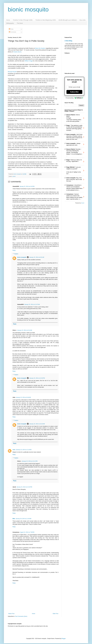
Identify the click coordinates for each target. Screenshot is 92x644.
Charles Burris (17, 52)
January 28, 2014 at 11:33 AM (23, 519)
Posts (11, 29)
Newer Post (11, 614)
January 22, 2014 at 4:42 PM (27, 186)
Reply (14, 250)
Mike (14, 519)
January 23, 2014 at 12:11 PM (30, 461)
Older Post (55, 614)
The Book (20, 23)
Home (8, 20)
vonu (14, 450)
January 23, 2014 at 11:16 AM (24, 450)
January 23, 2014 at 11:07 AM (32, 304)
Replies (16, 254)
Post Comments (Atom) (21, 616)
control (14, 176)
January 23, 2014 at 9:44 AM (23, 397)
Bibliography (10, 23)
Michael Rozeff (12, 72)
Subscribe (74, 92)
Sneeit (83, 203)
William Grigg (28, 61)
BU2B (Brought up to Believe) (68, 20)
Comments (12, 32)
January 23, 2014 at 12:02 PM (37, 378)
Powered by (74, 98)
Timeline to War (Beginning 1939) (46, 20)
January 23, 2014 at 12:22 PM (24, 487)
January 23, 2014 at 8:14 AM (25, 330)
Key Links (83, 20)
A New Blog (68, 41)
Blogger (64, 639)
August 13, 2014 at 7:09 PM (27, 532)
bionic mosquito (28, 9)
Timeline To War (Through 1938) (23, 20)
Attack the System (40, 48)
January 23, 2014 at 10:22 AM (37, 424)
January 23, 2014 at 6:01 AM (37, 257)
